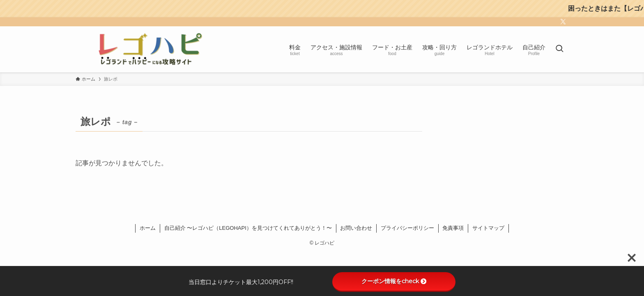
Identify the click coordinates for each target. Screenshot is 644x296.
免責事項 (453, 228)
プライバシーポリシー (407, 228)
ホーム (148, 228)
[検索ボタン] (559, 49)
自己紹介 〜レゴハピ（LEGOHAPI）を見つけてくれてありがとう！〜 (248, 228)
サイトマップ (488, 228)
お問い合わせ (356, 228)
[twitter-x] (563, 22)
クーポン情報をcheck (394, 281)
